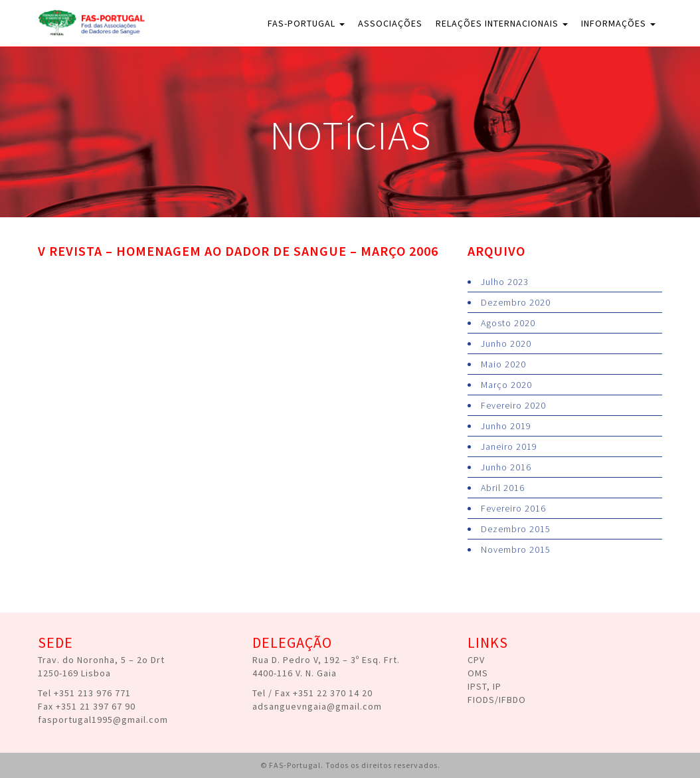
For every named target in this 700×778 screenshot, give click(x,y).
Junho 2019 (506, 426)
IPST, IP (484, 686)
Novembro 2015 (516, 549)
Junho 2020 (506, 343)
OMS (478, 673)
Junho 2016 (506, 467)
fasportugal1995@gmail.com (103, 720)
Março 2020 (506, 385)
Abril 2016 (503, 488)
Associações (390, 23)
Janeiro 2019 (509, 446)
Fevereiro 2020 (513, 405)
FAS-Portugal (306, 23)
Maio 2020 (503, 364)
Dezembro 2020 (516, 302)
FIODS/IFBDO (497, 700)
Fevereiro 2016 (513, 508)
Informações (618, 23)
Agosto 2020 (508, 323)
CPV (476, 660)
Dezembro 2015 (516, 529)
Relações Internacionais (502, 23)
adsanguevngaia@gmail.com (317, 706)
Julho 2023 (505, 282)
